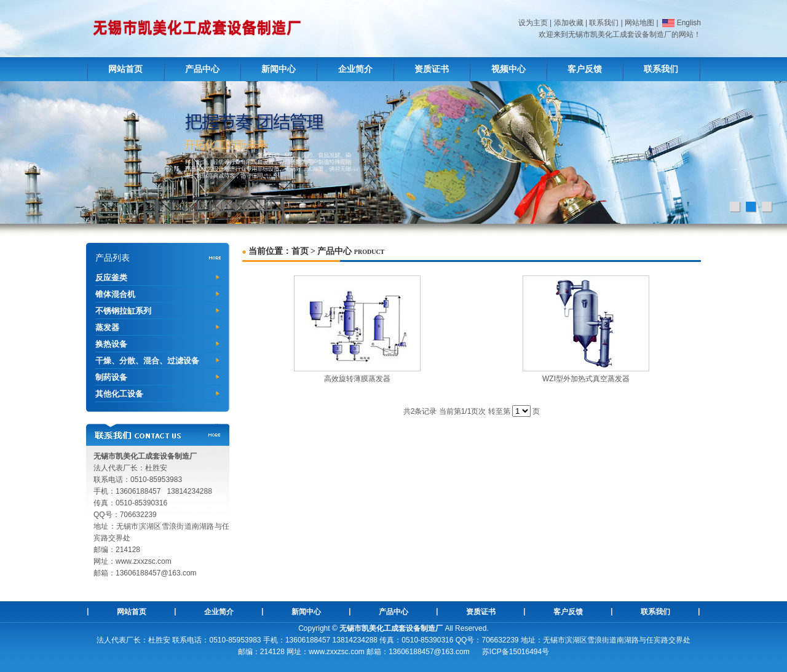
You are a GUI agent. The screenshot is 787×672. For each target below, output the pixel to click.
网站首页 (125, 69)
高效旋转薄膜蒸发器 (357, 379)
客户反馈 (585, 69)
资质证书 (432, 69)
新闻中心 (279, 69)
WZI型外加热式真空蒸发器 (586, 379)
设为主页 (533, 23)
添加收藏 (569, 23)
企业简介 (355, 69)
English (681, 23)
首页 (300, 251)
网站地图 (639, 23)
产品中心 (202, 69)
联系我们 (604, 23)
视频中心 (508, 69)
